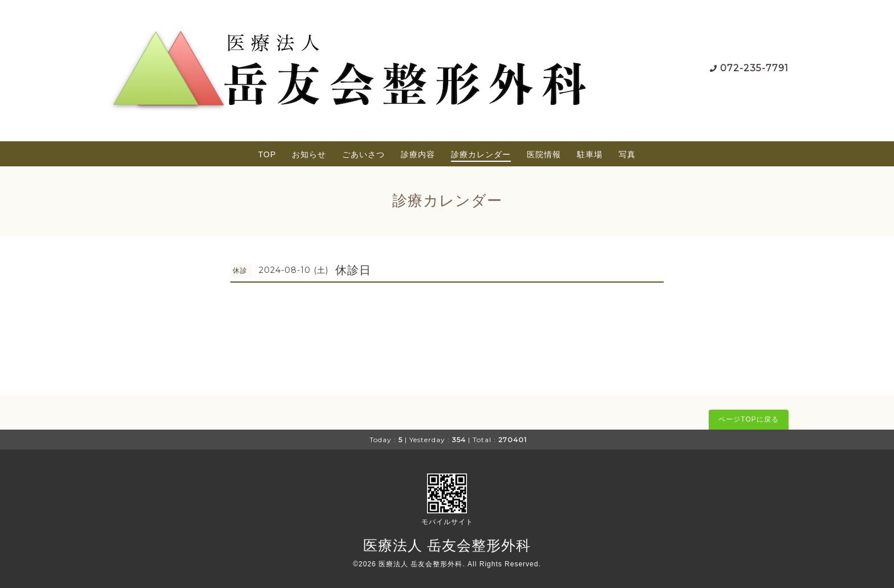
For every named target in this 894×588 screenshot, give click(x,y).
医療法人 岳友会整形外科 (447, 545)
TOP (267, 154)
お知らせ (309, 154)
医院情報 (544, 154)
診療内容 (418, 154)
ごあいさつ (363, 154)
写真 (627, 154)
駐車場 (590, 154)
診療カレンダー (481, 154)
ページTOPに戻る (748, 419)
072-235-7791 (754, 68)
